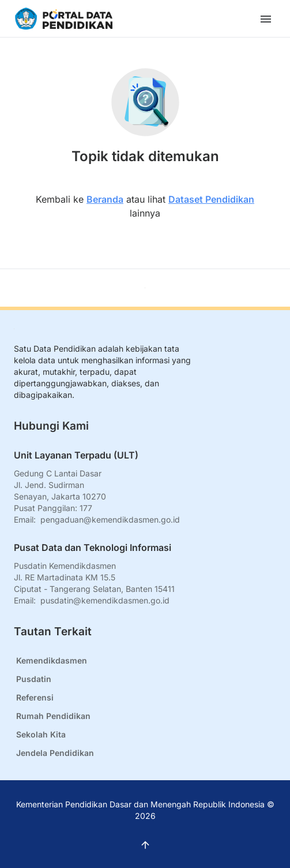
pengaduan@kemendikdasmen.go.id (110, 519)
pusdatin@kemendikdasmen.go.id (105, 600)
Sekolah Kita (41, 734)
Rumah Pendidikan (53, 716)
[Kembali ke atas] (145, 288)
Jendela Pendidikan (55, 753)
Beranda (105, 199)
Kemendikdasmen (52, 660)
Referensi (35, 697)
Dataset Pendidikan (211, 199)
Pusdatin (34, 679)
